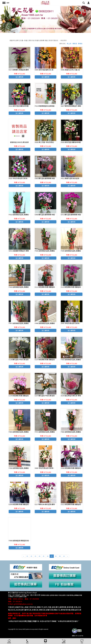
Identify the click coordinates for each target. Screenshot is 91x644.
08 (56, 556)
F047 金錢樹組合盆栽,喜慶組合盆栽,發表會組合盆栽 (27, 323)
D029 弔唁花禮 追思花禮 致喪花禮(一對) (22, 178)
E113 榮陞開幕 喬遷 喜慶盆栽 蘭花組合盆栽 (76, 287)
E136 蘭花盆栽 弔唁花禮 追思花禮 (20, 359)
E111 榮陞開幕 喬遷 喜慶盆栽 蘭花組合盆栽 (50, 287)
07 (52, 556)
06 (48, 556)
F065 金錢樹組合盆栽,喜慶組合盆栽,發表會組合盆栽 (27, 432)
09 (60, 556)
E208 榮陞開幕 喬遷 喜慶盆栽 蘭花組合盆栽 (76, 468)
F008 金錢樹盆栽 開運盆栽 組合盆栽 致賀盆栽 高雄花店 (28, 541)
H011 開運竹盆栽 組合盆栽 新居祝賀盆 (74, 178)
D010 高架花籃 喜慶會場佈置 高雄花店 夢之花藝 (25, 106)
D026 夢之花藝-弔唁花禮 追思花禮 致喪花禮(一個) (52, 142)
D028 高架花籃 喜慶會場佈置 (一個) (73, 142)
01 (27, 556)
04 (40, 556)
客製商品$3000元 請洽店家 (19, 142)
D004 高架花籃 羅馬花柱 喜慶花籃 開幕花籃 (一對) (52, 70)
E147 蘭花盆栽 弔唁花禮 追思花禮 (46, 396)
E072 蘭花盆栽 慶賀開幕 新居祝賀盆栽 (74, 215)
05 (44, 556)
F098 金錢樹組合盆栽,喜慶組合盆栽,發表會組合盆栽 (27, 468)
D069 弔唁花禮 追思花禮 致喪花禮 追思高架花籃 (51, 468)
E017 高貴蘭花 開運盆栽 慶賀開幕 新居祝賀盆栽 (25, 70)
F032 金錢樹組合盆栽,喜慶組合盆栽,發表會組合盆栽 (27, 215)
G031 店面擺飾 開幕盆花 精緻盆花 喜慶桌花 (24, 251)
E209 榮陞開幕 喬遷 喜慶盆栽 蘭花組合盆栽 (24, 504)
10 (64, 556)
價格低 (80, 44)
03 (35, 556)
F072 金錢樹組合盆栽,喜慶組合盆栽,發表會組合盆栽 (53, 432)
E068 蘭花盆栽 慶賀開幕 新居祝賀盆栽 (48, 215)
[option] (45, 19)
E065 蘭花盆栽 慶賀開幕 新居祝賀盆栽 (48, 178)
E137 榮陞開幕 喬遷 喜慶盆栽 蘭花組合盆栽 (50, 359)
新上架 (69, 44)
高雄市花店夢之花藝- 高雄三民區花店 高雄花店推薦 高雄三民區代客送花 (34, 40)
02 (31, 556)
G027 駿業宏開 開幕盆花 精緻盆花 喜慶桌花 (76, 106)
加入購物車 (19, 77)
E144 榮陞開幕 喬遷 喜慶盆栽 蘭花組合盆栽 (24, 396)
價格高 (75, 44)
